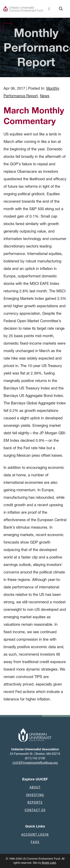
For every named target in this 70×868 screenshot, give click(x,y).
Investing (35, 795)
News (45, 96)
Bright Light (49, 863)
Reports (35, 802)
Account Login (35, 834)
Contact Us (35, 810)
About (35, 787)
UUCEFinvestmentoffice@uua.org (35, 763)
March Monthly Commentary (34, 116)
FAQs (35, 842)
